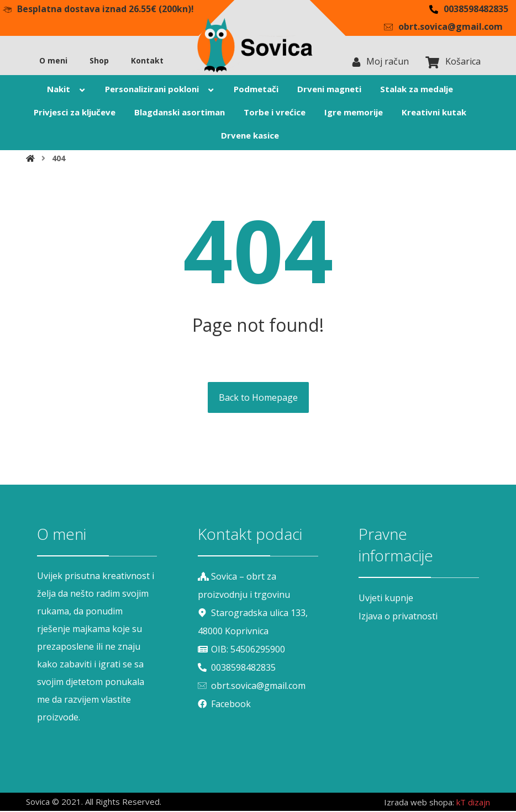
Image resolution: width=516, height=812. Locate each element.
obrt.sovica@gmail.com (252, 684)
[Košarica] (433, 63)
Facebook (224, 702)
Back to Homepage (258, 399)
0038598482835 (237, 666)
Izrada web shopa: (419, 804)
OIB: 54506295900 (241, 649)
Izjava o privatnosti (398, 617)
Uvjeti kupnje (386, 599)
